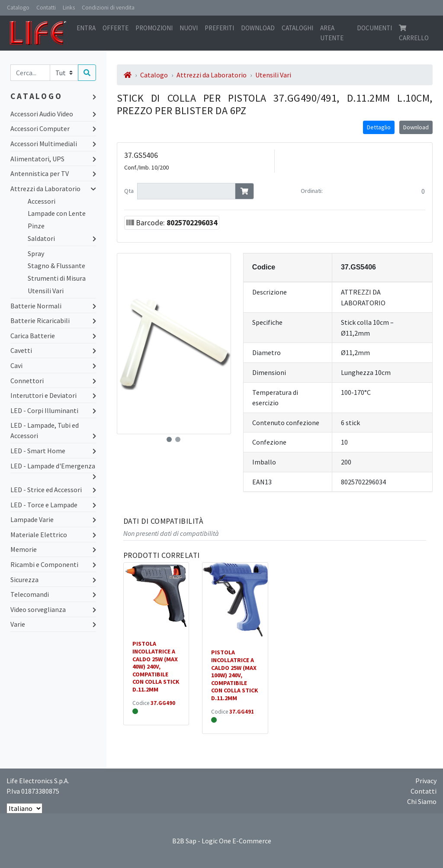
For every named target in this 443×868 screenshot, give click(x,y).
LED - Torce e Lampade (53, 505)
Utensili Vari (46, 291)
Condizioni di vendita (108, 8)
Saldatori (62, 238)
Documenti (374, 28)
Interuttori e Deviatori (53, 395)
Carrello (414, 33)
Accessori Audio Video (53, 114)
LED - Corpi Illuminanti (53, 410)
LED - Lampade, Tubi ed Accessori (53, 431)
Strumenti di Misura (57, 278)
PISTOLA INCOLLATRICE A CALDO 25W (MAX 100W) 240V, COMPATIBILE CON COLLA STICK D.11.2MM (235, 675)
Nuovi (189, 28)
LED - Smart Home (53, 451)
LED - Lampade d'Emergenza (53, 466)
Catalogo (18, 8)
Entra (86, 28)
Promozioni (154, 28)
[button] (169, 439)
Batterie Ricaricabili (53, 320)
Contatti (46, 8)
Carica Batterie (53, 336)
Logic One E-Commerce (236, 841)
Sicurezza (53, 580)
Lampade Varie (53, 519)
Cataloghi (297, 28)
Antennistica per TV (53, 173)
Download (258, 28)
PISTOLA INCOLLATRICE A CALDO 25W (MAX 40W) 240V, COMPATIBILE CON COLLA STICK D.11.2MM (156, 666)
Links (69, 8)
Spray (36, 253)
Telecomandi (53, 594)
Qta (129, 191)
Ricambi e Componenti (53, 564)
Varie (53, 624)
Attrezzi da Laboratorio (53, 189)
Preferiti (219, 28)
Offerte (116, 28)
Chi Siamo (422, 801)
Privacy (426, 781)
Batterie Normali (53, 306)
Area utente (332, 33)
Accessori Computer (53, 128)
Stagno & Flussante (56, 266)
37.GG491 (242, 712)
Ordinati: (312, 191)
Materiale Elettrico (53, 535)
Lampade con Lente (57, 213)
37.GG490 (163, 703)
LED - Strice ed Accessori (53, 490)
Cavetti (53, 350)
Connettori (53, 381)
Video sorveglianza (53, 609)
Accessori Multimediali (53, 144)
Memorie (53, 549)
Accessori (42, 201)
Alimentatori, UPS (53, 159)
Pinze (36, 226)
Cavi (53, 365)
